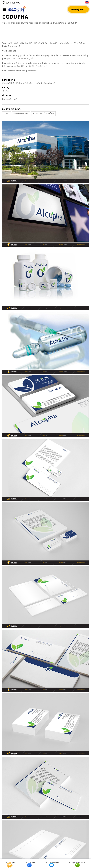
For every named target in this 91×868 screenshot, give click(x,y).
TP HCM (6, 91)
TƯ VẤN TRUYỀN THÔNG (43, 114)
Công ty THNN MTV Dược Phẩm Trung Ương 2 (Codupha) (28, 83)
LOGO (7, 114)
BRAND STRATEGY (21, 114)
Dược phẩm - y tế (10, 99)
